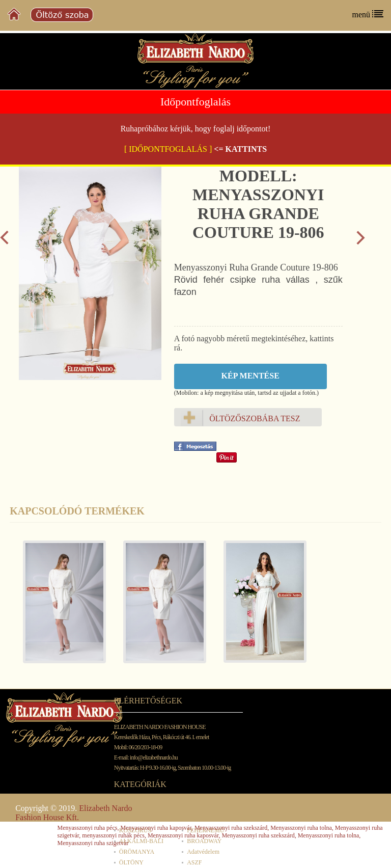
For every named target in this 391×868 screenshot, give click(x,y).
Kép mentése (250, 376)
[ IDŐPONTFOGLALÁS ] (168, 149)
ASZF (194, 862)
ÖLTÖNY (131, 862)
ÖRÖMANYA (137, 852)
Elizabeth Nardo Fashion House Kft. (74, 813)
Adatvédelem (203, 852)
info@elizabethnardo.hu (154, 757)
